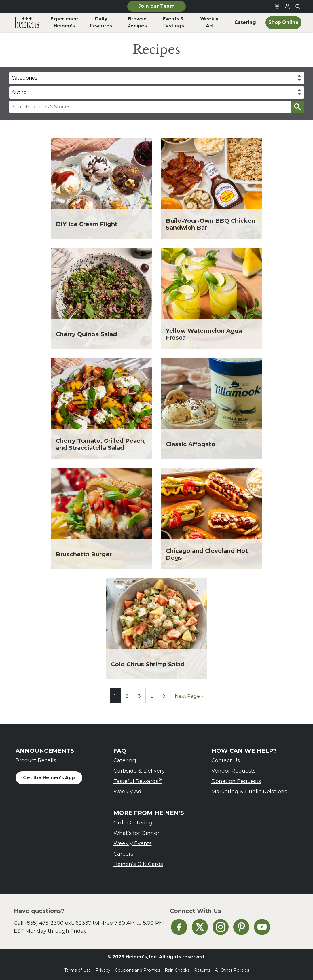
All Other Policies (232, 970)
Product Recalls (36, 760)
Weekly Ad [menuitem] (209, 22)
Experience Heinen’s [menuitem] (64, 22)
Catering (125, 760)
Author (20, 92)
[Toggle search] (298, 6)
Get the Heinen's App (49, 778)
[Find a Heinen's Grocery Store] (277, 6)
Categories (24, 78)
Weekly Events (133, 843)
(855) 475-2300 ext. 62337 (58, 923)
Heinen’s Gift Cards (138, 864)
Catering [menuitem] (245, 22)
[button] (298, 107)
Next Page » (189, 696)
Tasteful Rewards (138, 781)
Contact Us (226, 760)
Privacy (103, 970)
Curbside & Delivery (139, 771)
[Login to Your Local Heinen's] (287, 6)
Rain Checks (177, 970)
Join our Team (156, 6)
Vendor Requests (234, 771)
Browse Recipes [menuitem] (137, 22)
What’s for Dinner (136, 833)
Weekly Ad (127, 791)
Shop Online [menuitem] (283, 22)
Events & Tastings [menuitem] (173, 22)
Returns (202, 970)
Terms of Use (78, 970)
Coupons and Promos (137, 970)
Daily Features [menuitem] (101, 22)
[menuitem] (27, 22)
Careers (123, 854)
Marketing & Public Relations (249, 791)
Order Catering (133, 823)
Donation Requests (236, 781)
